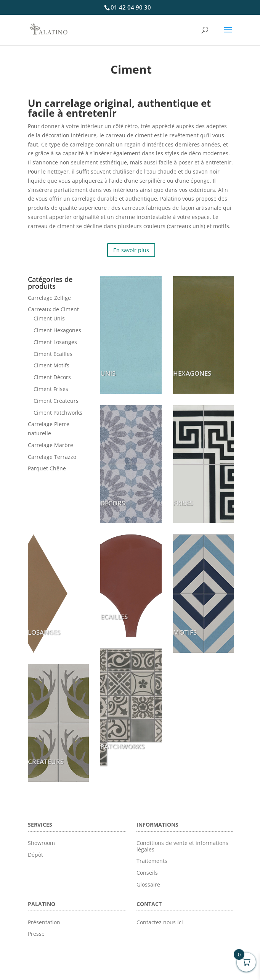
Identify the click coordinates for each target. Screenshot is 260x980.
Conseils (147, 873)
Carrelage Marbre (51, 445)
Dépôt (35, 855)
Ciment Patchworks (58, 413)
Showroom (41, 843)
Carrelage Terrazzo (52, 457)
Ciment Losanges (55, 342)
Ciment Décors (52, 377)
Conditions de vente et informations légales (182, 846)
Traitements (152, 861)
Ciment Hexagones (57, 330)
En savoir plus (131, 250)
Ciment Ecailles (53, 354)
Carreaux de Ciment (53, 309)
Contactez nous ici (160, 922)
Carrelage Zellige (49, 298)
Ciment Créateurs (56, 401)
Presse (36, 934)
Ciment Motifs (51, 365)
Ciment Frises (51, 389)
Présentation (44, 922)
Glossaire (148, 884)
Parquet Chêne (47, 468)
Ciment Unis (49, 318)
